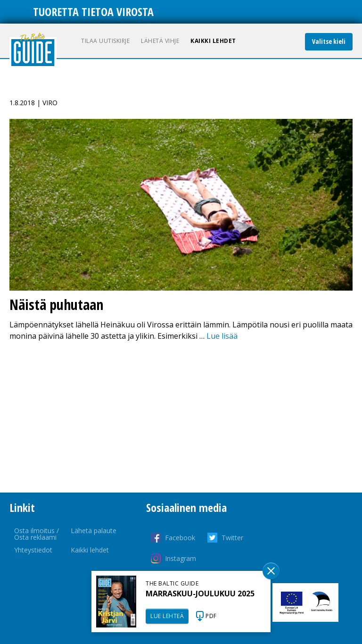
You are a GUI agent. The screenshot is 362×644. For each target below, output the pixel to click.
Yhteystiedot (33, 550)
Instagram (181, 558)
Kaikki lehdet (213, 41)
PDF (211, 616)
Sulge (271, 571)
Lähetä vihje (160, 41)
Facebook (180, 538)
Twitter (232, 538)
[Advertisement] (181, 417)
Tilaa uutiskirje (105, 41)
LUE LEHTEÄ (167, 616)
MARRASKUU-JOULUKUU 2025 (200, 594)
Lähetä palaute (94, 531)
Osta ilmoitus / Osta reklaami (37, 534)
